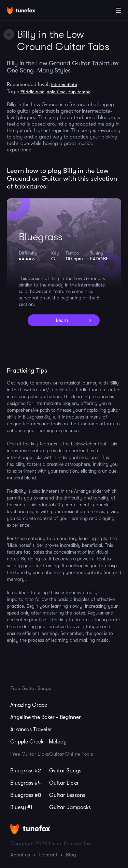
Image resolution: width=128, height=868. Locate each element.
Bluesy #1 (21, 807)
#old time (56, 92)
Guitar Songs (65, 771)
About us (20, 855)
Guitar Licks (64, 783)
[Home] (27, 11)
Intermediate (64, 85)
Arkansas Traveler (31, 730)
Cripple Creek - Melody (38, 742)
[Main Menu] (118, 10)
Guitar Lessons (67, 795)
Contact (48, 855)
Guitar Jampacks (70, 807)
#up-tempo (79, 92)
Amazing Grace (29, 705)
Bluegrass (41, 237)
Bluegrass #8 (26, 795)
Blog (71, 855)
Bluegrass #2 (26, 771)
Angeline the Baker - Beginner (46, 717)
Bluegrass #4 (26, 783)
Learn (62, 320)
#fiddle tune (32, 92)
